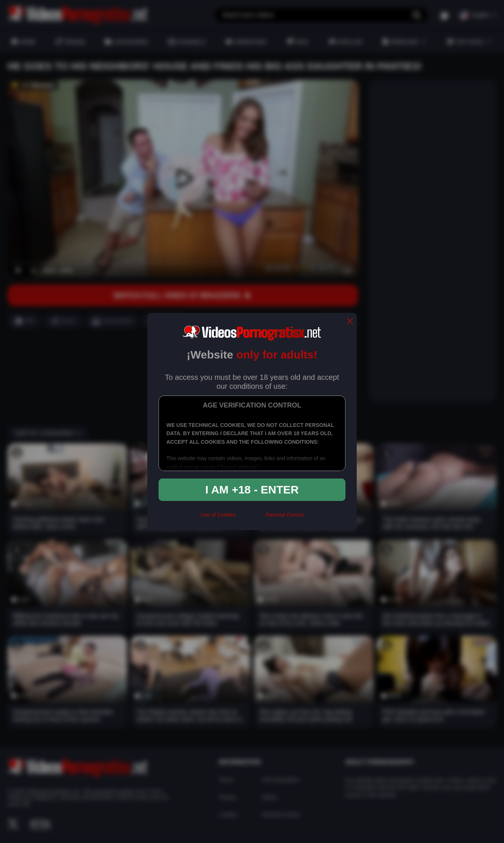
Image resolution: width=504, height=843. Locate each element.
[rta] (251, 518)
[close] (350, 322)
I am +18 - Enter (252, 490)
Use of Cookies (218, 515)
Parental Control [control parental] (284, 515)
